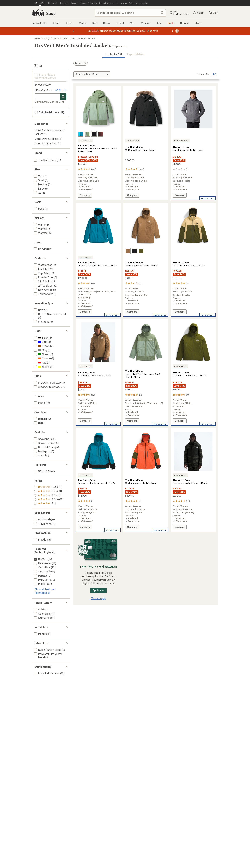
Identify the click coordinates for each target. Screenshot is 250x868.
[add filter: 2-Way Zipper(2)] (43, 286)
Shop (51, 13)
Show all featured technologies (45, 591)
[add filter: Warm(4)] (39, 225)
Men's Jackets (60, 38)
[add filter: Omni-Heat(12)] (42, 567)
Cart (213, 13)
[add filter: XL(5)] (37, 193)
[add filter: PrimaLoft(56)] (41, 580)
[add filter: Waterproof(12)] (43, 265)
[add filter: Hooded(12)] (40, 249)
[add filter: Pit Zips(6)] (40, 634)
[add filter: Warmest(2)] (41, 233)
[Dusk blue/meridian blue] (81, 134)
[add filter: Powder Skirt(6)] (43, 277)
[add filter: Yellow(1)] (41, 367)
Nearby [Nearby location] (61, 90)
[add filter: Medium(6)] (40, 184)
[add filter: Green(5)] (41, 354)
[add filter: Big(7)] (38, 423)
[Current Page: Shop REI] (40, 3)
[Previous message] (73, 31)
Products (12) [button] (113, 54)
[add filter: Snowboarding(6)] (44, 443)
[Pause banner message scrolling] (177, 31)
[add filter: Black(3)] (41, 338)
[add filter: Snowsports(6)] (43, 439)
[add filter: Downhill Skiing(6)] (45, 447)
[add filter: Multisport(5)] (42, 451)
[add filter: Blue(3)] (40, 342)
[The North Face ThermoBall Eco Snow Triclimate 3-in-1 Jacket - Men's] (98, 143)
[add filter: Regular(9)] (40, 419)
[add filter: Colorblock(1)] (42, 614)
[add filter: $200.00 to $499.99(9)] (48, 387)
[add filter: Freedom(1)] (41, 540)
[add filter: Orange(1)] (42, 358)
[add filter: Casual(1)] (40, 455)
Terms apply (98, 598)
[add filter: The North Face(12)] (45, 160)
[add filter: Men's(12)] (39, 403)
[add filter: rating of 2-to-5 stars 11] (49, 500)
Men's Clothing (42, 38)
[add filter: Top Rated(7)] (42, 273)
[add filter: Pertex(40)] (39, 576)
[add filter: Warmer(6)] (40, 229)
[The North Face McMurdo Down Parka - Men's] (146, 143)
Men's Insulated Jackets (83, 38)
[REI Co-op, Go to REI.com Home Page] (38, 13)
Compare (86, 196)
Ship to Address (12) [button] (49, 112)
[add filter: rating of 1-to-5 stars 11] (49, 504)
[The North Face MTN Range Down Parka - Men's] (146, 260)
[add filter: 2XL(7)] (38, 176)
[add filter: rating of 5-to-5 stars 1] (49, 487)
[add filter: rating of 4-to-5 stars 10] (49, 491)
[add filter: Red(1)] (40, 362)
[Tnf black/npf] (94, 134)
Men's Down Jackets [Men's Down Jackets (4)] (46, 139)
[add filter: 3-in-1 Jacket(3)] (43, 281)
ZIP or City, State (43, 90)
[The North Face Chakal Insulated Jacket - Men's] (193, 260)
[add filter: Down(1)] (39, 310)
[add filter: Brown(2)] (41, 346)
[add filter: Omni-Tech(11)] (42, 571)
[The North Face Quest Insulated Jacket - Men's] (193, 143)
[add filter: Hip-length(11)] (42, 519)
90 (215, 74)
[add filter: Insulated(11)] (41, 269)
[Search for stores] (63, 97)
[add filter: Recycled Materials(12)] (46, 673)
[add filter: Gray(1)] (40, 350)
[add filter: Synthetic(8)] (41, 322)
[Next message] (173, 31)
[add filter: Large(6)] (39, 188)
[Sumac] (101, 134)
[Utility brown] (128, 251)
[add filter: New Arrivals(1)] (43, 290)
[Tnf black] (135, 251)
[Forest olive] (141, 251)
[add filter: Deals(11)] (39, 209)
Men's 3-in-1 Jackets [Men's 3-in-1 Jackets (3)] (46, 143)
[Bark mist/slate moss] (87, 134)
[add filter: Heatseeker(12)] (42, 563)
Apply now (98, 590)
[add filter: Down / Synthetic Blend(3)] (49, 314)
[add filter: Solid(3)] (39, 609)
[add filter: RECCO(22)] (40, 584)
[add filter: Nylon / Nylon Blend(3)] (47, 650)
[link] (98, 109)
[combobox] (130, 13)
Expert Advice (136, 54)
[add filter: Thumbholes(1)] (43, 294)
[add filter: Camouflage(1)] (43, 618)
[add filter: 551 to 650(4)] (42, 471)
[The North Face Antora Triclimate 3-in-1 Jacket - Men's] (98, 260)
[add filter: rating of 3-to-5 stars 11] (49, 495)
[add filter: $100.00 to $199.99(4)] (47, 383)
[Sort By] (92, 74)
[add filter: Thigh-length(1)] (43, 524)
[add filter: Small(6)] (39, 180)
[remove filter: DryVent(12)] (40, 559)
